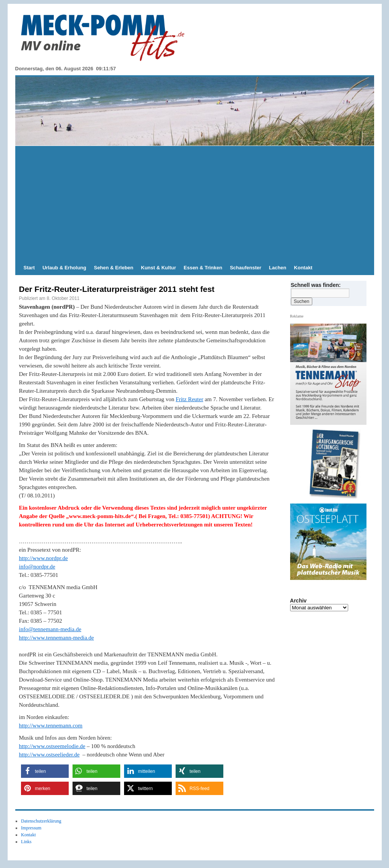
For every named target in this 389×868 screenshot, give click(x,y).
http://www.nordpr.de (44, 558)
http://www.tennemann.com (51, 725)
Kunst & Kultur (158, 268)
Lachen (278, 268)
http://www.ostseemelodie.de (52, 746)
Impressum (31, 828)
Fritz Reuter (189, 399)
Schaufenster (245, 268)
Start (29, 268)
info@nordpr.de (37, 567)
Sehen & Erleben (114, 268)
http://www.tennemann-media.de (56, 638)
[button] (45, 771)
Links (26, 842)
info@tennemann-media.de (50, 629)
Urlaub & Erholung (64, 268)
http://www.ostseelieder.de (49, 755)
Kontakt (303, 268)
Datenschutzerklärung (41, 821)
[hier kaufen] (331, 465)
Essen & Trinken (203, 268)
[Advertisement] (195, 203)
